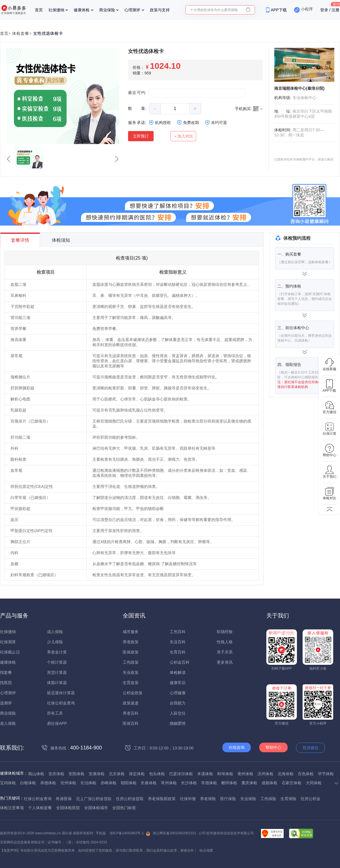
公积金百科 (180, 662)
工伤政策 (131, 662)
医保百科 (131, 723)
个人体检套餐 (40, 808)
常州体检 (169, 783)
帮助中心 (273, 747)
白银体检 (28, 783)
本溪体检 (205, 774)
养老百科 (131, 713)
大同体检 (314, 783)
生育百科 (178, 652)
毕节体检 (326, 774)
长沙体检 (189, 783)
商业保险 (107, 10)
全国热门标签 (124, 808)
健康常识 (178, 683)
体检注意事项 (12, 808)
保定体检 (137, 774)
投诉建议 (311, 748)
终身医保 (64, 799)
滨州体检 (265, 774)
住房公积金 (311, 799)
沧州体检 (68, 783)
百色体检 (306, 774)
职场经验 (225, 632)
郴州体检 (229, 783)
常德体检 (209, 783)
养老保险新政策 (162, 799)
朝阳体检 (129, 783)
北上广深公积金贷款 (94, 799)
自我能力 (178, 703)
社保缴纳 (56, 10)
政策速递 (131, 703)
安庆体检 (56, 774)
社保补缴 (188, 799)
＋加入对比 (183, 136)
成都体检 (269, 783)
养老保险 (208, 799)
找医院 (6, 683)
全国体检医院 (68, 808)
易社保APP (57, 723)
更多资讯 (225, 662)
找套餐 (6, 672)
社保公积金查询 (61, 703)
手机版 (101, 833)
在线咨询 (237, 747)
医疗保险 (228, 799)
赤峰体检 (109, 783)
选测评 (6, 703)
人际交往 (178, 713)
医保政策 (131, 652)
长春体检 (149, 783)
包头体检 (157, 774)
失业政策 (131, 672)
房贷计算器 (57, 672)
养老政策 (131, 642)
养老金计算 (57, 652)
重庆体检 (249, 783)
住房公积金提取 (130, 799)
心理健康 (178, 693)
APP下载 (279, 10)
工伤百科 (178, 632)
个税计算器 (57, 662)
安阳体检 (76, 774)
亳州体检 (245, 774)
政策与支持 (160, 10)
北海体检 (286, 774)
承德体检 (48, 783)
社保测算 (8, 642)
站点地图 (206, 850)
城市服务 (131, 632)
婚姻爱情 (178, 723)
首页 (39, 10)
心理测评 (132, 10)
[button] (8, 159)
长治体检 (88, 783)
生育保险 (288, 799)
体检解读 (178, 672)
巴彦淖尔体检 (181, 774)
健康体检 (82, 10)
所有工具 (55, 713)
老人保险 (8, 723)
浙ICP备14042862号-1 (127, 833)
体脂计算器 (57, 683)
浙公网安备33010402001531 (174, 833)
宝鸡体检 (8, 783)
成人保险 (55, 632)
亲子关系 (225, 652)
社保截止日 (10, 652)
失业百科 (178, 642)
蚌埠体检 (225, 774)
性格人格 (225, 642)
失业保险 (248, 799)
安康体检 (97, 774)
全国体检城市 (96, 808)
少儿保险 (55, 642)
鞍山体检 (36, 774)
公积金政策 (133, 693)
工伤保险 (268, 799)
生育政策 (131, 683)
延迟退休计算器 (61, 693)
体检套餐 (21, 34)
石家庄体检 (292, 783)
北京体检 (117, 774)
